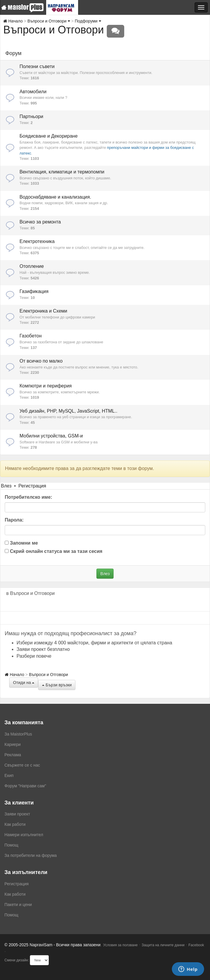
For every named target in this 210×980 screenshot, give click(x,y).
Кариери (13, 744)
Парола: (14, 520)
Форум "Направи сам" (25, 786)
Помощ (11, 845)
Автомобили (33, 92)
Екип (9, 775)
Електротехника (37, 241)
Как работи (15, 824)
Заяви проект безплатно (43, 649)
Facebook (196, 945)
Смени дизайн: (17, 960)
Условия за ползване (121, 945)
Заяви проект (17, 814)
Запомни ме (21, 543)
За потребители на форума (31, 855)
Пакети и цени (18, 905)
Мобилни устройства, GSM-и (51, 436)
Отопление (32, 266)
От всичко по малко (41, 361)
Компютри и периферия (46, 386)
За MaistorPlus (18, 734)
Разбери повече (34, 656)
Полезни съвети (37, 66)
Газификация (34, 291)
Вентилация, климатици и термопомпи (62, 172)
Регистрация (32, 486)
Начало (13, 21)
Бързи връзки (57, 685)
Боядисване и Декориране (49, 136)
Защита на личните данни (163, 945)
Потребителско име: (28, 497)
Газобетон (31, 336)
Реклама (13, 755)
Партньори (31, 116)
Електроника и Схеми (43, 311)
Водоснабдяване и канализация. (55, 197)
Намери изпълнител (24, 835)
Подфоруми (88, 21)
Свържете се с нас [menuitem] (22, 765)
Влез (6, 486)
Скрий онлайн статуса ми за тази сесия (54, 551)
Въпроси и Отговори (49, 21)
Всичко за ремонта (40, 222)
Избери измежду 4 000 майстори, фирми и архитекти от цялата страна (94, 643)
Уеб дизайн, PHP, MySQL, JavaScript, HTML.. (68, 411)
